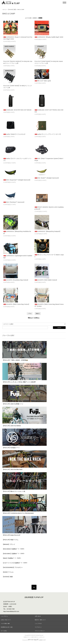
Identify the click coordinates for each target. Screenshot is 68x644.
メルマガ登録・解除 (5, 623)
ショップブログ (38, 623)
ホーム (4, 10)
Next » (38, 314)
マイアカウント (38, 627)
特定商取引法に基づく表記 (7, 627)
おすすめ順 (28, 18)
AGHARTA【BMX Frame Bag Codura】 (16, 304)
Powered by (34, 640)
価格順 (35, 18)
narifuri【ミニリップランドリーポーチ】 (48, 134)
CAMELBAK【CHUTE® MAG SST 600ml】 (18, 110)
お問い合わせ (38, 616)
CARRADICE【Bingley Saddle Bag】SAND (49, 37)
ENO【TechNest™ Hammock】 (14, 202)
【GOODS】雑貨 (12, 10)
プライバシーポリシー (40, 631)
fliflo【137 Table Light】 (43, 81)
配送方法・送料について (40, 620)
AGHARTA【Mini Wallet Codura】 (46, 280)
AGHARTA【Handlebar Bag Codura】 (16, 280)
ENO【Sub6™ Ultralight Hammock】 (47, 178)
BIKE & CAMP (21, 10)
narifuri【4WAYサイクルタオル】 (15, 134)
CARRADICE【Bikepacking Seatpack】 (48, 231)
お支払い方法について (6, 620)
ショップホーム (4, 616)
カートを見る (4, 631)
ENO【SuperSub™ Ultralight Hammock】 (17, 180)
